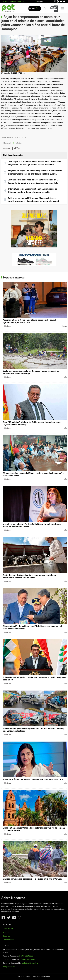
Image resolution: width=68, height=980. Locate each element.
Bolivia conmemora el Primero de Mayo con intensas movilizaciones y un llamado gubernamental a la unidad (33, 200)
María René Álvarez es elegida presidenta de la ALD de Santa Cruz (33, 779)
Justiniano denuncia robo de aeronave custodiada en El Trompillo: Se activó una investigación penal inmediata (33, 181)
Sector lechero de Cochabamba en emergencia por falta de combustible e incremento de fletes (29, 576)
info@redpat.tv (9, 967)
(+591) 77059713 (28, 959)
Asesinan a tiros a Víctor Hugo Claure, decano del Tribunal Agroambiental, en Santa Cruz (29, 321)
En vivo (34, 8)
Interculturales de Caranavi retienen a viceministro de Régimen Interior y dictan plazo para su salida (33, 191)
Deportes (6, 936)
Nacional (7, 143)
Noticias (18, 143)
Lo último (5, 1)
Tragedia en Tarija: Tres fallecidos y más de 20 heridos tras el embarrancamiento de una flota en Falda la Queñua (35, 172)
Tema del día (8, 929)
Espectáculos (8, 940)
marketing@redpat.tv (29, 963)
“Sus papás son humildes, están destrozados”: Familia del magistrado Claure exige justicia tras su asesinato (35, 163)
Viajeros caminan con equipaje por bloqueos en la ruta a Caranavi (33, 879)
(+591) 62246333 (26, 956)
